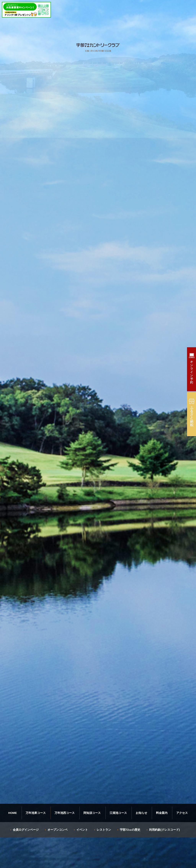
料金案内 (162, 813)
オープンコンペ (58, 830)
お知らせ (141, 813)
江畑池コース (118, 813)
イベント (82, 830)
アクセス (182, 813)
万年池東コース (36, 813)
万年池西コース (65, 813)
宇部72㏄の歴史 (130, 830)
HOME (13, 813)
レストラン (104, 830)
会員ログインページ (26, 830)
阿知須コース (92, 813)
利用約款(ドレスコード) (164, 830)
